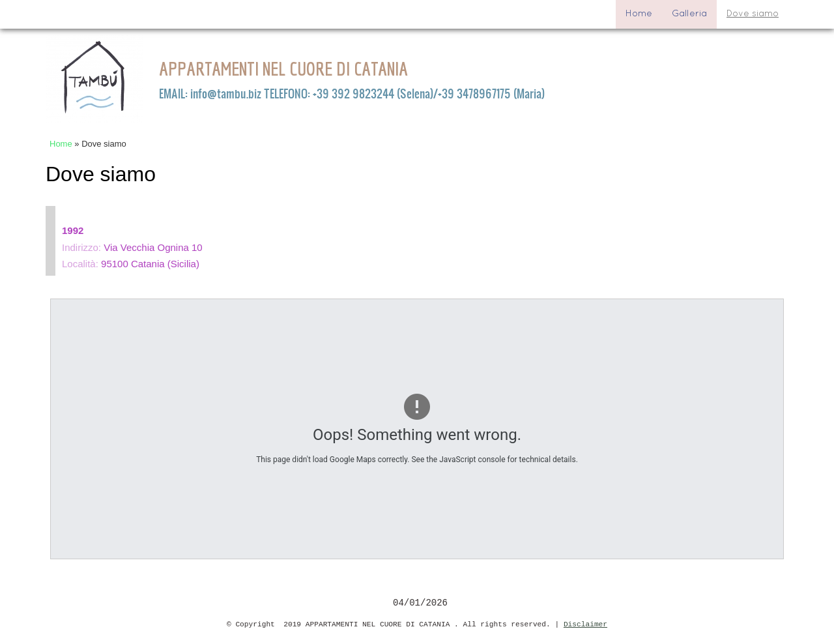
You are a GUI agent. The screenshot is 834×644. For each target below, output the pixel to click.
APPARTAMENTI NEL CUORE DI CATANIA (283, 68)
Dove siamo (753, 14)
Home (639, 14)
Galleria (689, 14)
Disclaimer (585, 624)
